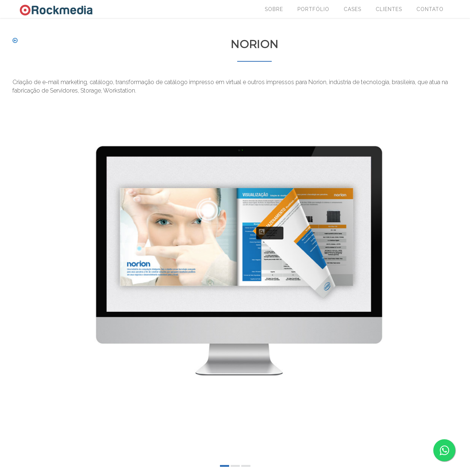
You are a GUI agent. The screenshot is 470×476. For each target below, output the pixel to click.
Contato (430, 9)
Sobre (274, 9)
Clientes (389, 9)
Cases (352, 9)
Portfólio (313, 9)
